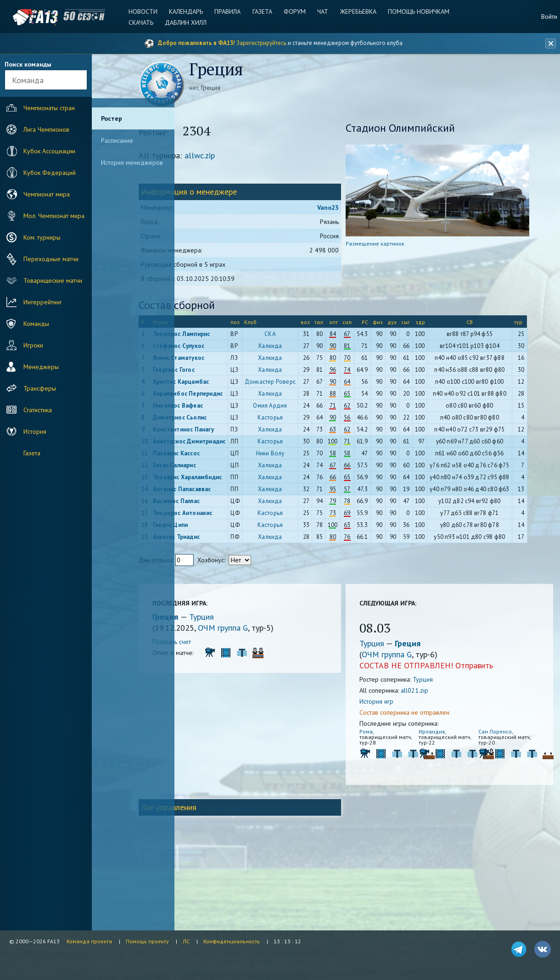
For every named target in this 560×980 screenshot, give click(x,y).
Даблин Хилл (189, 22)
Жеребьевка (356, 11)
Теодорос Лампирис (226, 336)
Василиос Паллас (221, 568)
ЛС (186, 941)
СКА (308, 336)
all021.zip (436, 763)
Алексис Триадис (221, 603)
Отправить (496, 738)
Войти (549, 17)
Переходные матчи (41, 259)
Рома (388, 804)
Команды (27, 324)
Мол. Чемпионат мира (44, 216)
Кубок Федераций (40, 173)
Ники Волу (308, 494)
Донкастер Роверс (307, 400)
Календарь (189, 11)
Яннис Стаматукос (224, 360)
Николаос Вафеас (223, 434)
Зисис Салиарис (219, 512)
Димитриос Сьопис (225, 445)
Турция (246, 690)
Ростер (112, 118)
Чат (322, 11)
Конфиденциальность (232, 941)
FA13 (28, 17)
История (25, 431)
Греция (211, 690)
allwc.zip (245, 158)
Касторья (308, 445)
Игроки (24, 345)
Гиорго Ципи (215, 591)
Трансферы (30, 388)
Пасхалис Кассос (221, 494)
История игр (398, 774)
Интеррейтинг (33, 302)
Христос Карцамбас (226, 397)
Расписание (117, 140)
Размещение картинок (397, 246)
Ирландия (445, 804)
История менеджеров (132, 162)
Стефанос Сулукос (224, 348)
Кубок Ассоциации (40, 151)
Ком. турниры (32, 237)
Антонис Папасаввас (227, 549)
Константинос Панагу (228, 457)
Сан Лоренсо (501, 804)
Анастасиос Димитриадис (217, 479)
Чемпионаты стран (39, 108)
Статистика (28, 410)
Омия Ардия (308, 434)
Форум (295, 11)
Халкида (308, 348)
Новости (147, 11)
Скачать (145, 22)
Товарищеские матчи (43, 280)
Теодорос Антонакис (228, 580)
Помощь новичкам (415, 11)
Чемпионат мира (37, 194)
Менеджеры (31, 367)
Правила (230, 11)
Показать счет (217, 715)
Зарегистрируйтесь (261, 43)
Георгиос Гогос (219, 378)
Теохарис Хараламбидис (218, 534)
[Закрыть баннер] (549, 44)
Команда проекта (89, 941)
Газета (263, 11)
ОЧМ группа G (268, 701)
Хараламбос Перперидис (215, 418)
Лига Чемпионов (37, 129)
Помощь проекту (147, 941)
